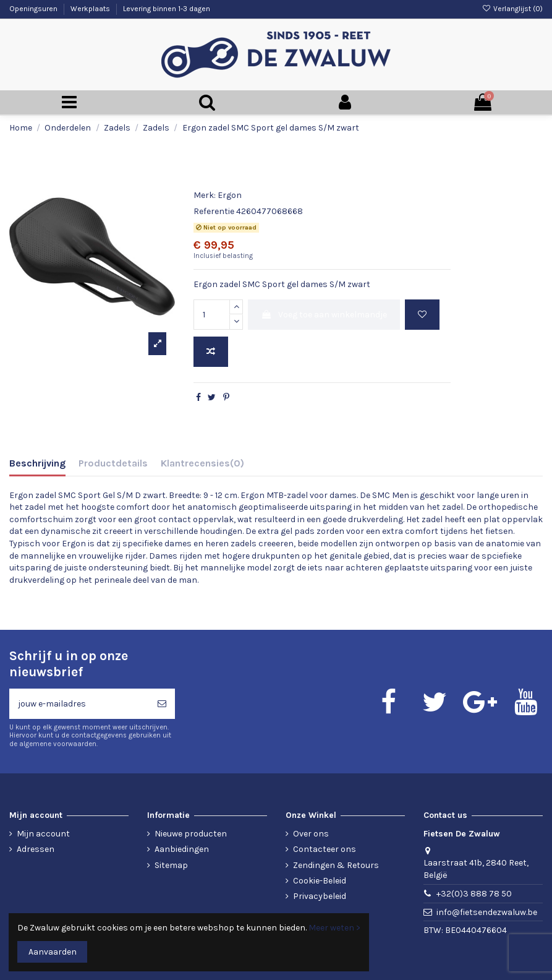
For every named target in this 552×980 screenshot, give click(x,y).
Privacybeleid (320, 896)
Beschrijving (37, 463)
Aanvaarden (53, 952)
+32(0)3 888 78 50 (474, 894)
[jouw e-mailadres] (79, 704)
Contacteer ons (325, 849)
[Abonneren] (162, 704)
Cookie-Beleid (320, 881)
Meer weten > (334, 928)
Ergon (230, 195)
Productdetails (113, 463)
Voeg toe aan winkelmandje (324, 315)
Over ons (311, 834)
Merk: (205, 195)
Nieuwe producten (191, 834)
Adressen (36, 849)
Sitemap (171, 865)
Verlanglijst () (512, 9)
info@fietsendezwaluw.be (487, 912)
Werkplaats (91, 9)
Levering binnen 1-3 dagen (167, 9)
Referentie (214, 211)
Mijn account (43, 834)
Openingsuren (34, 9)
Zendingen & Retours (336, 865)
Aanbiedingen (182, 849)
